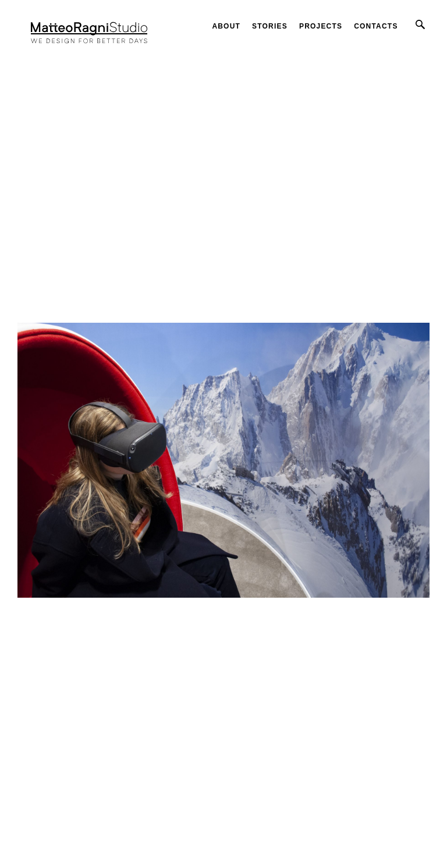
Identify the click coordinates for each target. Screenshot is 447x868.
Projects (321, 26)
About (226, 26)
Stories (270, 26)
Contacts (376, 26)
